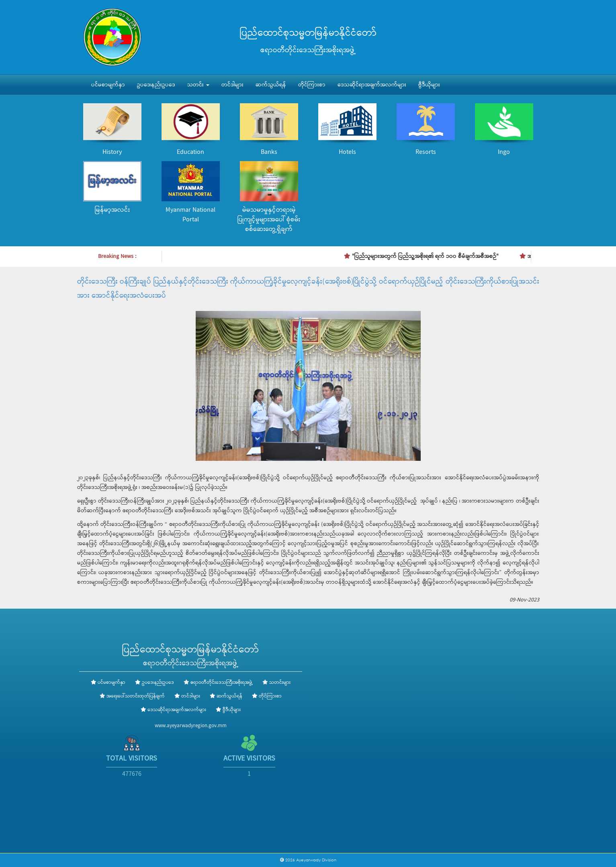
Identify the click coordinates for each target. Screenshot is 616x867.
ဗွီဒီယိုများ (429, 85)
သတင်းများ (280, 683)
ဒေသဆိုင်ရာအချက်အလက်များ (372, 85)
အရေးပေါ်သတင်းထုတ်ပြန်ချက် (136, 696)
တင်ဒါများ (232, 85)
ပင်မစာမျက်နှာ (108, 85)
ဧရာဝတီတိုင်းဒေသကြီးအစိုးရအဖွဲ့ (222, 683)
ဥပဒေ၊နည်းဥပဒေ (156, 85)
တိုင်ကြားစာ (312, 85)
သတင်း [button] (198, 85)
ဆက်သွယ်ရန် (271, 85)
